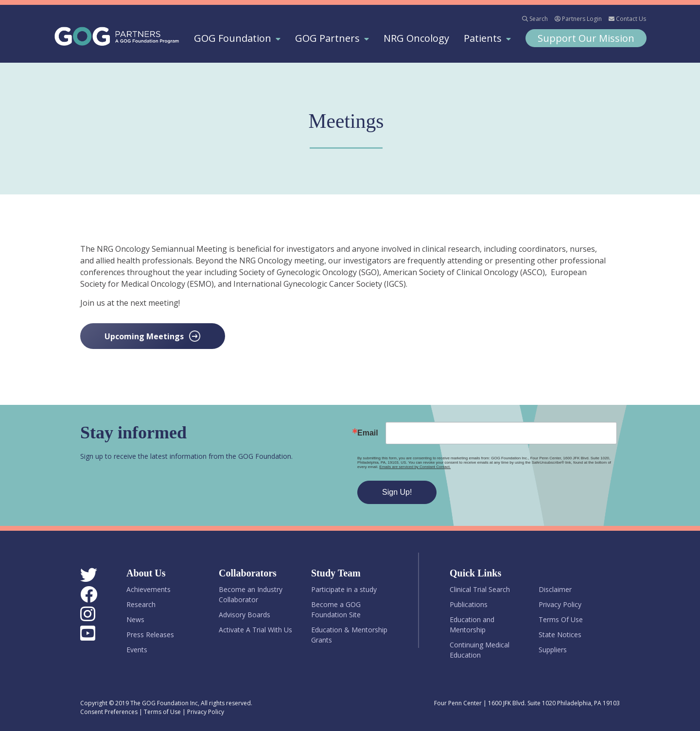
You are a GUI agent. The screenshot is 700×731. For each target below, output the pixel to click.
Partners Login (578, 19)
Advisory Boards (245, 615)
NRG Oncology (416, 38)
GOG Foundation (233, 38)
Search (535, 19)
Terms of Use (162, 712)
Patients (483, 38)
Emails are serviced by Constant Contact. (418, 467)
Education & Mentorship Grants (349, 635)
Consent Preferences (109, 712)
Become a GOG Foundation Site (336, 609)
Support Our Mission (586, 38)
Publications (469, 604)
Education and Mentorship (472, 625)
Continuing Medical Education (480, 650)
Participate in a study (344, 589)
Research (141, 604)
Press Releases (150, 635)
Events (137, 650)
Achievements (149, 589)
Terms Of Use (561, 619)
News (135, 619)
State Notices (560, 635)
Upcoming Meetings (144, 336)
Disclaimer (555, 589)
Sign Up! (400, 492)
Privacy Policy (560, 604)
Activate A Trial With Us (255, 630)
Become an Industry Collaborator (251, 594)
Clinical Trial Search (480, 589)
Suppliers (553, 650)
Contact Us (627, 19)
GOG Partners (327, 38)
